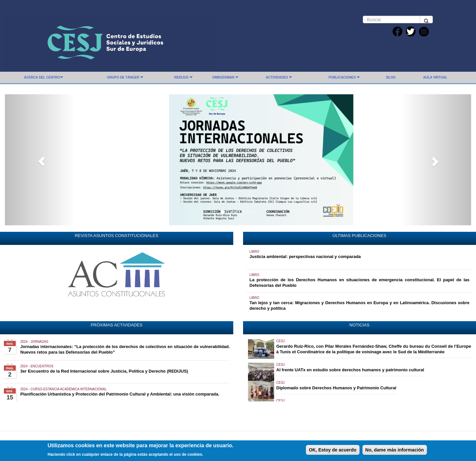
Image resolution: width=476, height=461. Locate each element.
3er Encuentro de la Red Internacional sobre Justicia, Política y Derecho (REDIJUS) (104, 371)
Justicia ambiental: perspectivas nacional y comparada (305, 257)
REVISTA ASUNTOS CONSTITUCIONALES (117, 236)
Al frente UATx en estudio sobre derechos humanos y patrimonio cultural (350, 370)
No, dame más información (395, 452)
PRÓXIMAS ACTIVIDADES (116, 325)
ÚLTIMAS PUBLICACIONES (360, 236)
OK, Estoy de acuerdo (333, 452)
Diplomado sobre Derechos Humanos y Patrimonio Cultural (336, 388)
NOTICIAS (359, 325)
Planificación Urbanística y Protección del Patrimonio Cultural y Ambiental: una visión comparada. (120, 394)
